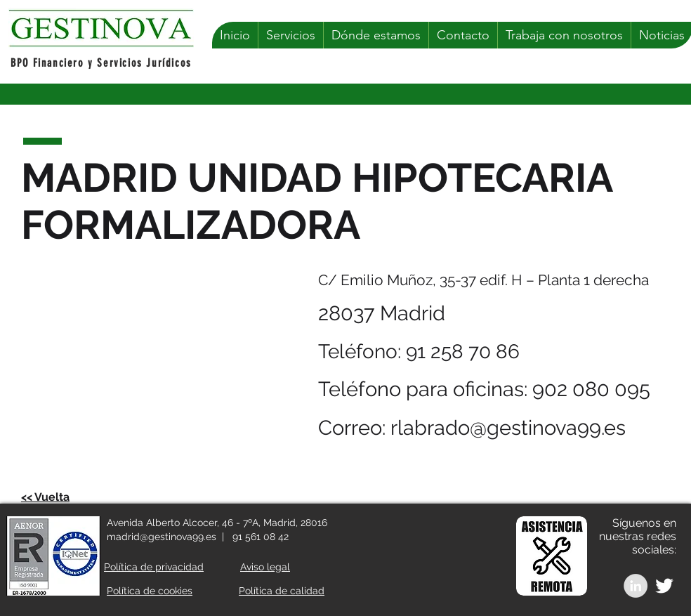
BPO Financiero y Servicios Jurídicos (101, 63)
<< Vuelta (45, 497)
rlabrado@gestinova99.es (508, 428)
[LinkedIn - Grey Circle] (636, 586)
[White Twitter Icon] (664, 586)
